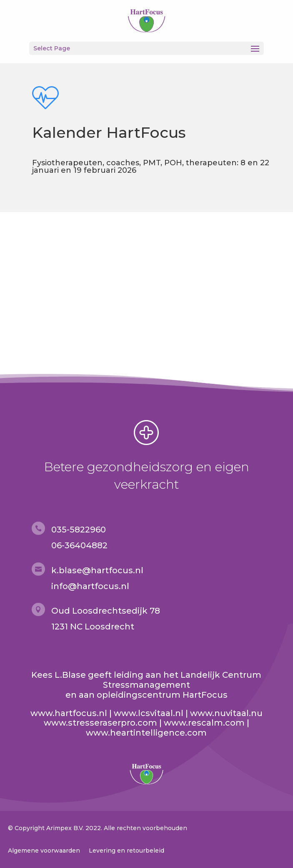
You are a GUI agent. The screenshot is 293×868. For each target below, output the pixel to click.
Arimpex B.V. (65, 828)
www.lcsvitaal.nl (149, 713)
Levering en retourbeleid (126, 851)
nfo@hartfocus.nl (91, 586)
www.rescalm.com (204, 723)
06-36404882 (79, 545)
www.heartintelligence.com (146, 733)
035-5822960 (79, 530)
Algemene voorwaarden (44, 851)
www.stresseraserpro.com (100, 723)
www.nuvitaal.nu (226, 713)
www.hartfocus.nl (69, 713)
